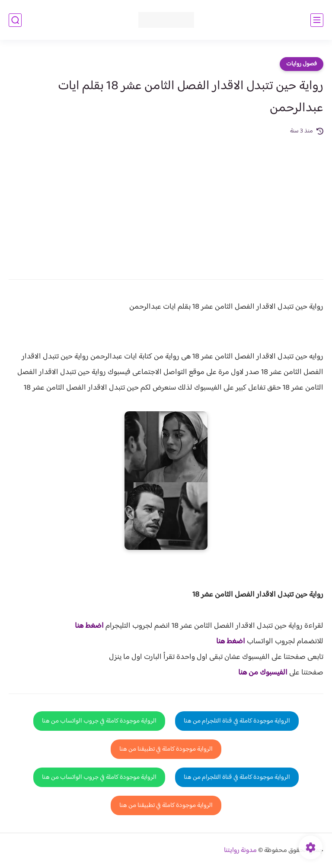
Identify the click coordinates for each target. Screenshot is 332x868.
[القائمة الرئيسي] (317, 20)
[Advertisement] (166, 201)
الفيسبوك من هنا (263, 673)
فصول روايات (302, 64)
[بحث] (15, 20)
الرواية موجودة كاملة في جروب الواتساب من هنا (99, 721)
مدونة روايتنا (240, 850)
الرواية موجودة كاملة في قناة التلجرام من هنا (237, 721)
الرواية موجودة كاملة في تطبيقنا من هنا (166, 749)
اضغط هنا (89, 626)
